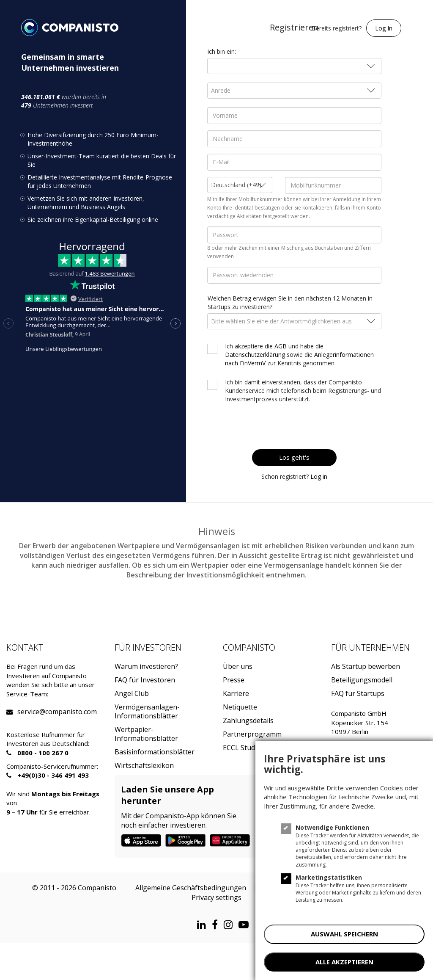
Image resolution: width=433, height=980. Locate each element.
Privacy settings (216, 897)
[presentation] (309, 426)
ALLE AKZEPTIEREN (344, 962)
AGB (281, 346)
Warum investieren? (146, 667)
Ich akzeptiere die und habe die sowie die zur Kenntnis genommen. (299, 355)
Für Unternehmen (370, 647)
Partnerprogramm (252, 734)
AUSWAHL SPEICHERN (344, 934)
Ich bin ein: (222, 51)
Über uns (238, 667)
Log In (384, 28)
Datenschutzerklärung (255, 355)
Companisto (249, 647)
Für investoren (148, 647)
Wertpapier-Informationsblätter (146, 734)
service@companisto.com (28, 712)
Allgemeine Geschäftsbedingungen (191, 888)
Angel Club (132, 694)
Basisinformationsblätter (155, 752)
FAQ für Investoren (145, 680)
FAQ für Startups (358, 694)
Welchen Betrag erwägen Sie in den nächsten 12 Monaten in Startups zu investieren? (290, 302)
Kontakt (25, 647)
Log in (319, 476)
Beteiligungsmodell (362, 680)
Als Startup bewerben (366, 667)
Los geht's (294, 457)
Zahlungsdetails (248, 721)
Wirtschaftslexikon (144, 766)
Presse (234, 680)
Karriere (236, 694)
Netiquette (240, 707)
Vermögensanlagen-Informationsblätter (147, 712)
